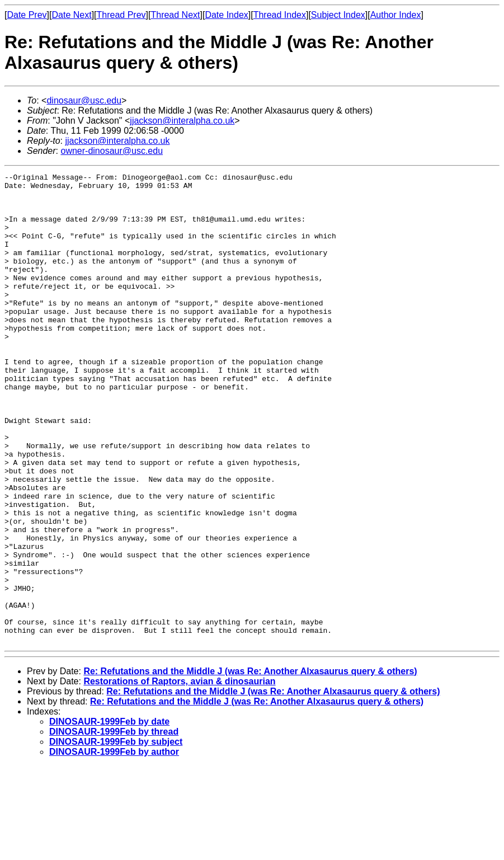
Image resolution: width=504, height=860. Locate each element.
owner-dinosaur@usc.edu (112, 151)
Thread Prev (121, 15)
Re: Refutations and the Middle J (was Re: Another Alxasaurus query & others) (250, 765)
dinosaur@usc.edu (84, 100)
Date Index (226, 15)
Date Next (71, 15)
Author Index (396, 15)
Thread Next (175, 15)
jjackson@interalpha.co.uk (182, 121)
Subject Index (338, 15)
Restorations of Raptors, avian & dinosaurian (179, 775)
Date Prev (27, 15)
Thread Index (280, 15)
